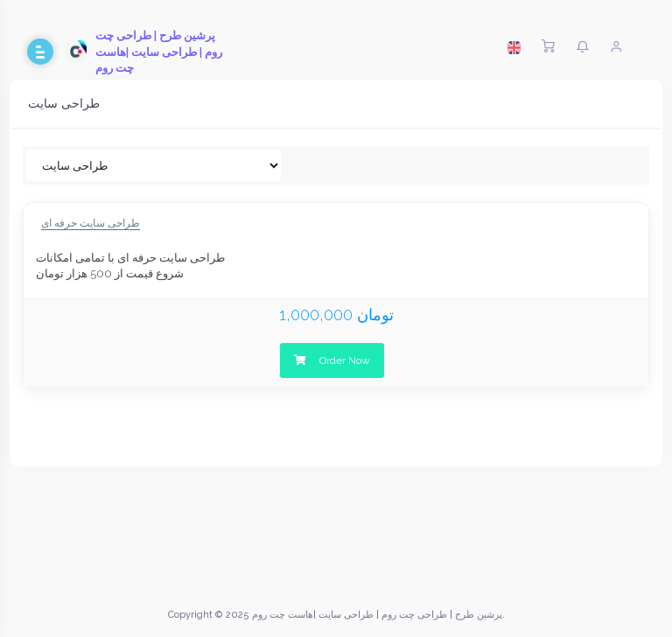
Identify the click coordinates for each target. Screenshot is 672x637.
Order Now (332, 360)
